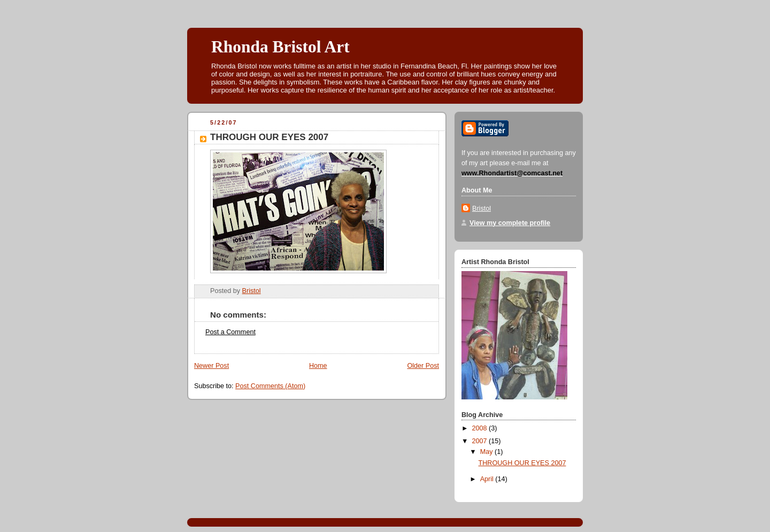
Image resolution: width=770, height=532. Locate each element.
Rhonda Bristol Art (280, 47)
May (487, 452)
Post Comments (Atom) (270, 386)
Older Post (423, 366)
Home (318, 366)
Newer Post (211, 366)
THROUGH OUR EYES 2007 (522, 463)
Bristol (482, 209)
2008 (481, 428)
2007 (481, 441)
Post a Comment (230, 332)
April (488, 479)
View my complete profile (510, 223)
